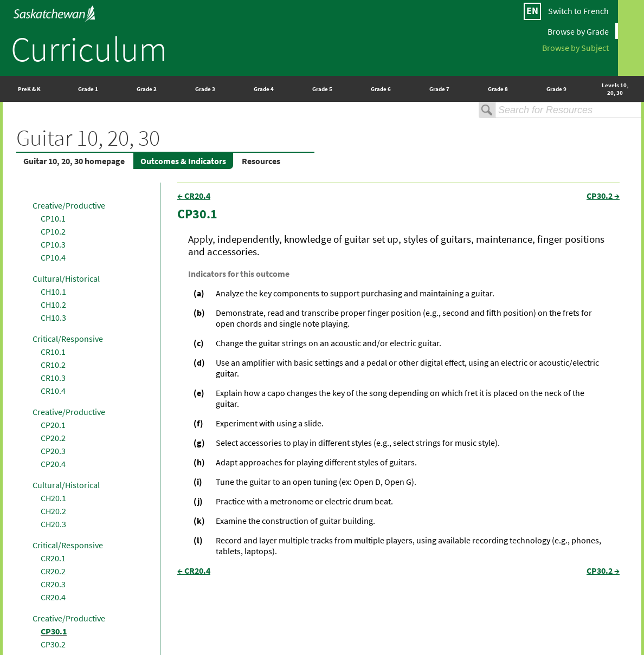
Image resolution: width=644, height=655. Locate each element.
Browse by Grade (578, 31)
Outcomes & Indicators (183, 161)
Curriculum (89, 49)
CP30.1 (54, 631)
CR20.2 (53, 571)
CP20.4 (53, 464)
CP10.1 (53, 218)
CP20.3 (53, 451)
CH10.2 (53, 304)
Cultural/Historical (66, 278)
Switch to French (578, 11)
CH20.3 (53, 524)
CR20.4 (53, 597)
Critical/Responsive (68, 339)
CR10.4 (53, 391)
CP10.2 (53, 231)
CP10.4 (53, 257)
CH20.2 (53, 511)
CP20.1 (53, 425)
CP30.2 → (603, 196)
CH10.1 (53, 291)
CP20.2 (53, 438)
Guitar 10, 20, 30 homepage (74, 161)
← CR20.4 (194, 196)
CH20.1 (53, 498)
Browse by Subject (575, 47)
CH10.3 (53, 317)
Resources (261, 161)
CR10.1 (53, 352)
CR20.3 (53, 584)
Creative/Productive (69, 205)
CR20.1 (53, 558)
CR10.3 (53, 378)
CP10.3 (53, 244)
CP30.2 (53, 644)
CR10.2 (53, 365)
